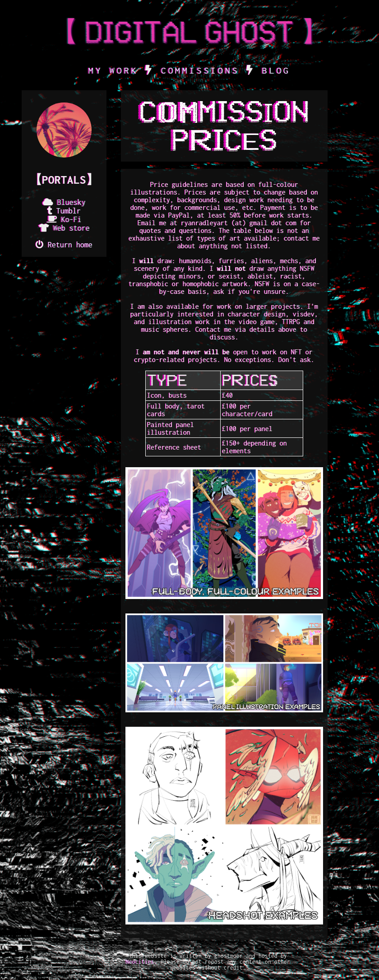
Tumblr (69, 211)
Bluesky (72, 202)
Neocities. (142, 962)
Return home (70, 245)
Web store (72, 228)
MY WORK (113, 70)
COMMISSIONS (200, 70)
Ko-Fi (72, 219)
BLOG (276, 70)
